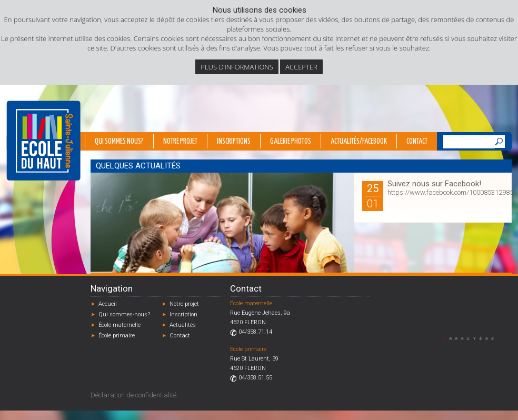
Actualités (183, 325)
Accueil (108, 304)
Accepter (301, 67)
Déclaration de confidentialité (133, 395)
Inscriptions (234, 142)
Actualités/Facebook (359, 142)
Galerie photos (291, 142)
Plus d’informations (237, 67)
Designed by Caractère (474, 338)
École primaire (117, 336)
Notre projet (180, 142)
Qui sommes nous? (119, 142)
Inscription (183, 314)
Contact (417, 142)
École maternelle (119, 325)
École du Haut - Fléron (43, 141)
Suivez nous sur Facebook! (434, 184)
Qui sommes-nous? (124, 314)
